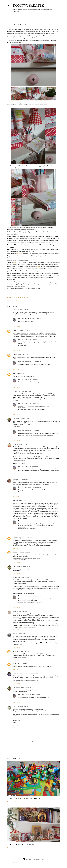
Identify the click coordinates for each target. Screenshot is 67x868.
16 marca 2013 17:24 (26, 418)
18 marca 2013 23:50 (36, 403)
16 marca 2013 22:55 (23, 634)
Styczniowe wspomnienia (22, 844)
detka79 (15, 651)
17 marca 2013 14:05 (24, 651)
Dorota (15, 706)
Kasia (14, 611)
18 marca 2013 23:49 (36, 362)
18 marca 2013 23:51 (35, 431)
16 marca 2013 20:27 (25, 552)
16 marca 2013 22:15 (22, 611)
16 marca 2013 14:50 (24, 310)
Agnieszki (19, 254)
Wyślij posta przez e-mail (21, 297)
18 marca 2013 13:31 (33, 673)
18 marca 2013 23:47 (36, 318)
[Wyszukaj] (59, 5)
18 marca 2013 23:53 (35, 487)
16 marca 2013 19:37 (21, 501)
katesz (15, 354)
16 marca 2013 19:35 (22, 480)
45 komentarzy (18, 802)
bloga (22, 245)
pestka (15, 634)
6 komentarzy (18, 848)
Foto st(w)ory (17, 538)
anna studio (16, 566)
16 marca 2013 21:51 (26, 577)
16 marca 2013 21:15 (26, 566)
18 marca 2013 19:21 (26, 687)
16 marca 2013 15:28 (23, 354)
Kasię (39, 267)
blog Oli (16, 262)
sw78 (15, 444)
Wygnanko (16, 418)
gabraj (15, 480)
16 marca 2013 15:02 (25, 330)
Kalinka (15, 309)
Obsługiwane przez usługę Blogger (34, 859)
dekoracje (15, 300)
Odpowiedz (17, 327)
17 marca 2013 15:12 (23, 664)
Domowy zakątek (28, 5)
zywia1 (15, 664)
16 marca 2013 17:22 (26, 391)
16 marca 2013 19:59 (27, 538)
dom (19, 300)
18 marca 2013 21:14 (35, 695)
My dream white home (20, 673)
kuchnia (23, 300)
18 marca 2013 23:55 (35, 521)
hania (14, 374)
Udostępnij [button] (10, 297)
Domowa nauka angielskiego (24, 798)
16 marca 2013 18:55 (35, 466)
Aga (14, 501)
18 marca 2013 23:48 (36, 339)
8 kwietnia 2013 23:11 (23, 706)
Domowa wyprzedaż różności (31, 282)
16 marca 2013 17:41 (22, 444)
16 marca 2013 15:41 (22, 374)
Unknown (16, 330)
